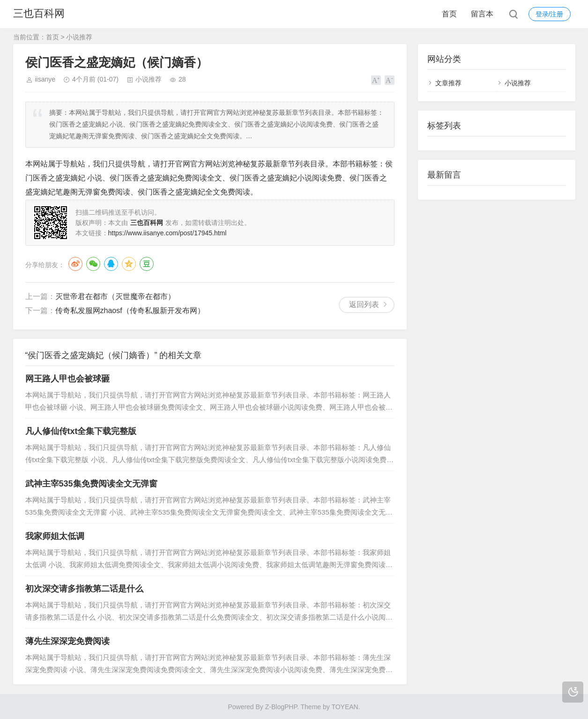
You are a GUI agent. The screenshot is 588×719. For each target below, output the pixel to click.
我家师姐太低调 (55, 536)
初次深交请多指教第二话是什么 (84, 589)
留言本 (482, 14)
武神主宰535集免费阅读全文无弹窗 (91, 484)
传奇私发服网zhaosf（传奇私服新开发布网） (130, 311)
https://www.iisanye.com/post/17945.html (167, 233)
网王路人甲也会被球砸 (67, 379)
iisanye (45, 79)
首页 (449, 14)
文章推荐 (448, 83)
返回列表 (364, 304)
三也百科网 (39, 14)
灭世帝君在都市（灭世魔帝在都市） (115, 296)
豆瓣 (147, 264)
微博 (75, 264)
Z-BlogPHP (281, 707)
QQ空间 (129, 264)
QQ (111, 264)
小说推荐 (79, 37)
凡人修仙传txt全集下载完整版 (81, 431)
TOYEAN (345, 707)
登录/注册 (550, 14)
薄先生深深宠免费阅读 (67, 641)
